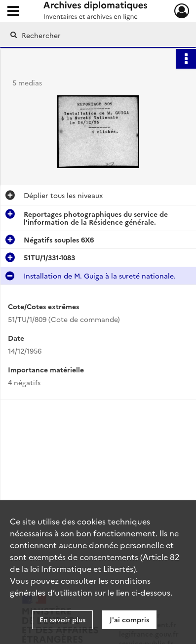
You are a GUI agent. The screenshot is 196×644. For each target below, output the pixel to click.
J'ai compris (129, 619)
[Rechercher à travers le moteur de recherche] (96, 35)
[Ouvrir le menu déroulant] (13, 12)
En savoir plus (62, 619)
